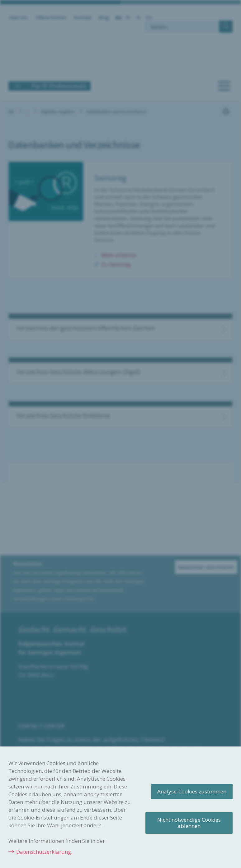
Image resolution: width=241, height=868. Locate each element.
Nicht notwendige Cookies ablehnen (189, 823)
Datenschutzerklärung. (44, 852)
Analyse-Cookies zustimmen (192, 791)
